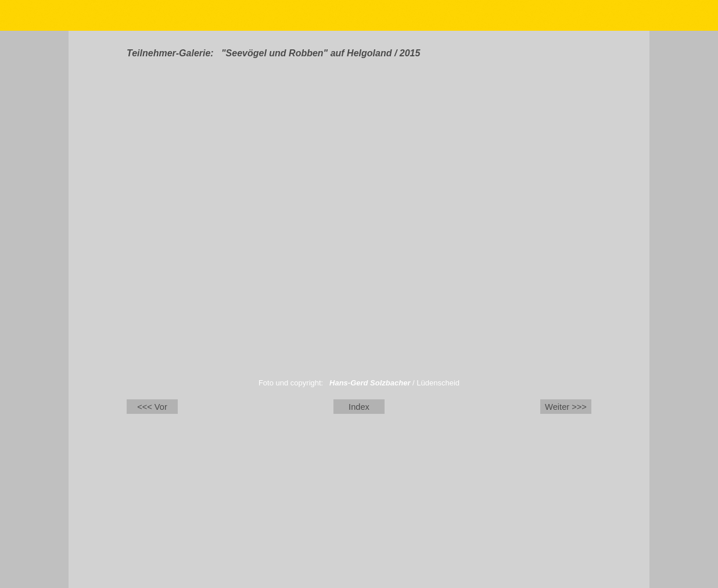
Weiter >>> (566, 407)
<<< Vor (152, 407)
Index (359, 407)
